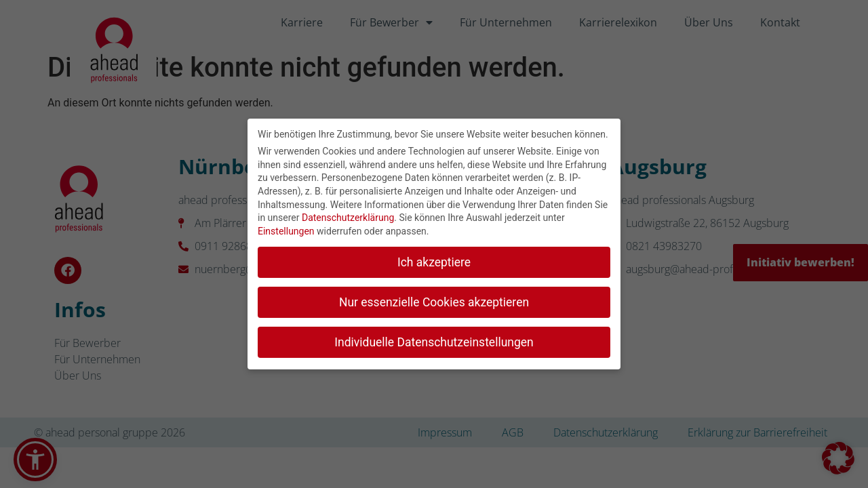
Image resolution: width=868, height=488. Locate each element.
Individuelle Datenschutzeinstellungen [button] (434, 340)
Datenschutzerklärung (348, 216)
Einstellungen (286, 230)
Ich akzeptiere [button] (434, 260)
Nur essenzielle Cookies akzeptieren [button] (434, 300)
